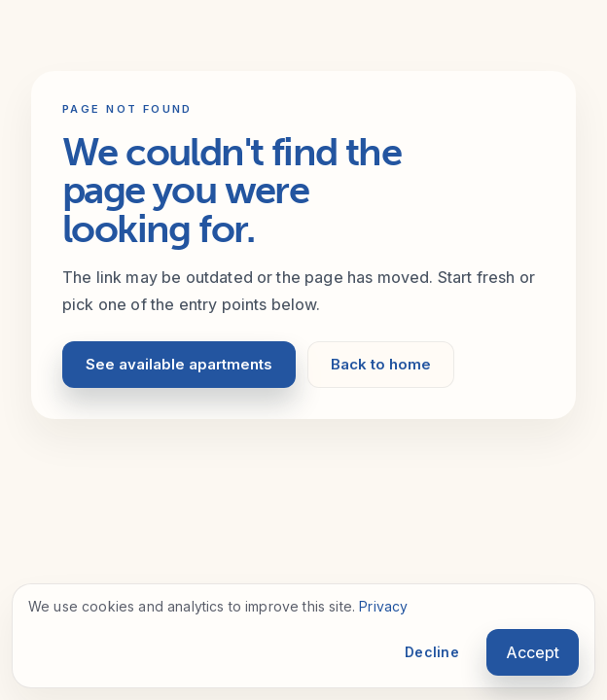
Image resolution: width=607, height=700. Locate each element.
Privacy (383, 606)
